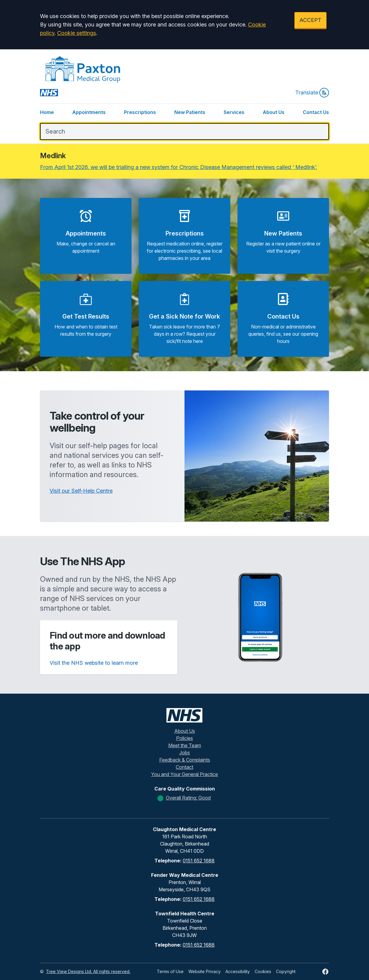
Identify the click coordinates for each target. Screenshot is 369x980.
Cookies (263, 971)
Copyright (286, 971)
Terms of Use (170, 971)
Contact (184, 767)
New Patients (190, 112)
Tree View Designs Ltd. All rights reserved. (88, 971)
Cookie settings (77, 33)
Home (47, 112)
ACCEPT (310, 20)
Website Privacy (205, 971)
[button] (86, 236)
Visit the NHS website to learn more (94, 663)
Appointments (89, 112)
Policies (184, 738)
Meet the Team (185, 745)
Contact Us (316, 112)
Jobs (185, 753)
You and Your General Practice (184, 774)
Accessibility (238, 971)
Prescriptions (140, 112)
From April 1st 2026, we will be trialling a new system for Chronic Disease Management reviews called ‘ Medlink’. (178, 167)
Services (234, 112)
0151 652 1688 (199, 861)
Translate (312, 93)
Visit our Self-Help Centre (81, 491)
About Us (274, 112)
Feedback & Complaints (185, 760)
